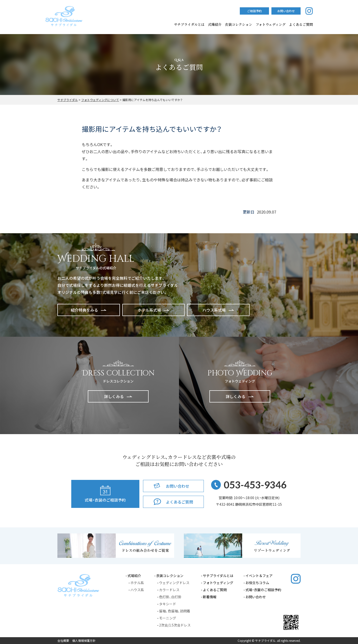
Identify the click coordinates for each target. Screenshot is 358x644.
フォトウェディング (271, 24)
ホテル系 (137, 583)
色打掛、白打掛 (170, 597)
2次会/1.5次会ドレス (175, 625)
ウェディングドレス (174, 583)
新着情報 (210, 597)
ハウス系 (137, 590)
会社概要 (63, 641)
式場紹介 (215, 24)
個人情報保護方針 (84, 641)
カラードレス (169, 590)
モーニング (168, 618)
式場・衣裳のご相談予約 (263, 590)
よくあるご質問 (215, 590)
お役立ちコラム (257, 583)
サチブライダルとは (189, 24)
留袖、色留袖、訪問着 (175, 611)
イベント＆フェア (259, 576)
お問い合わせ (256, 597)
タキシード (168, 604)
